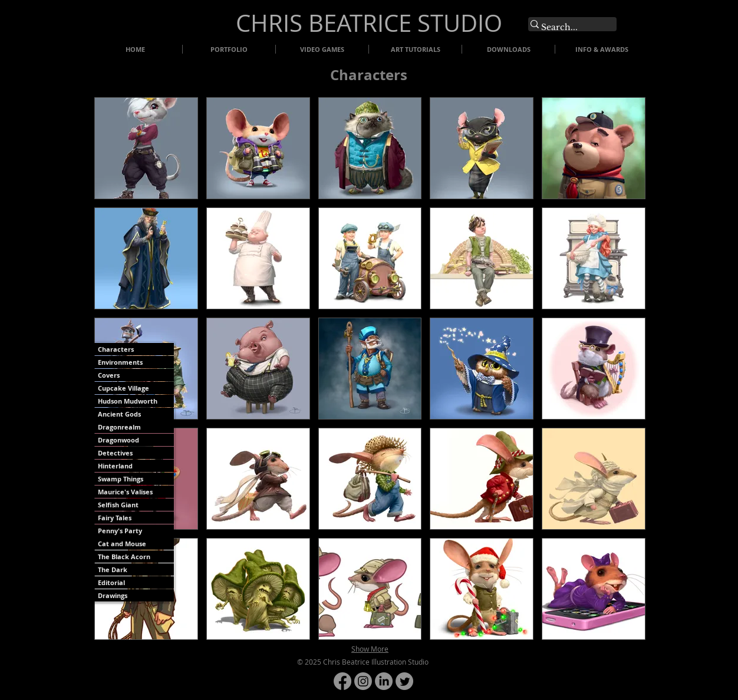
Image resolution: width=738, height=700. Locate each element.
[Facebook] (342, 681)
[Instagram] (363, 681)
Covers (109, 375)
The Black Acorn (124, 557)
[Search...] (566, 28)
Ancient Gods (119, 414)
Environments (120, 362)
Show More (370, 649)
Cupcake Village (123, 388)
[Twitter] (404, 681)
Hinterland (115, 466)
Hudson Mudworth (128, 401)
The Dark (113, 569)
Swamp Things (121, 479)
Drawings (113, 595)
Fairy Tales (115, 518)
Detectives (115, 453)
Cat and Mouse (122, 544)
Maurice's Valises (125, 492)
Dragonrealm (119, 427)
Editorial (111, 582)
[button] (146, 148)
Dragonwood (118, 440)
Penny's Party (120, 531)
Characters (116, 349)
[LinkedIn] (384, 681)
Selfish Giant (118, 505)
